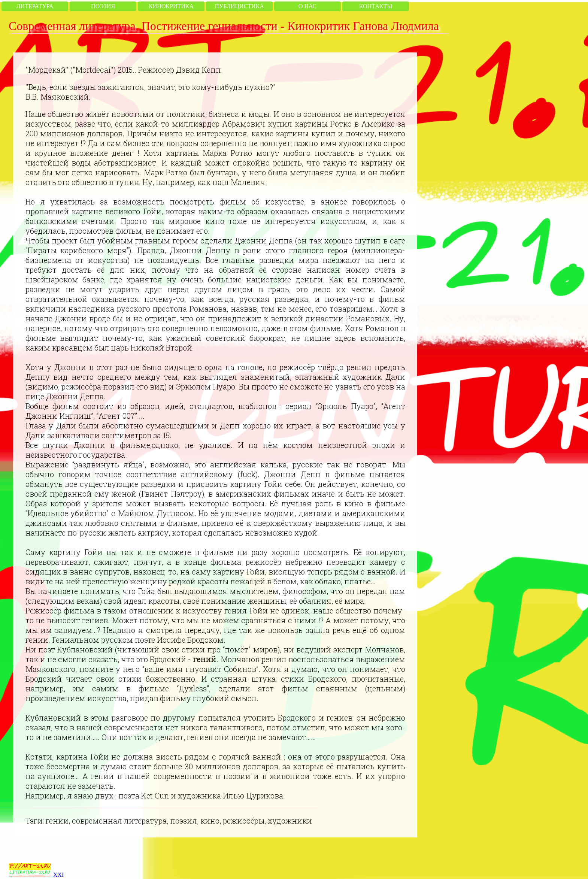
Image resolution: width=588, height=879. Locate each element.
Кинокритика (171, 6)
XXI (58, 875)
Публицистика (239, 6)
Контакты (376, 6)
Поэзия (103, 6)
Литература (35, 6)
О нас (308, 6)
